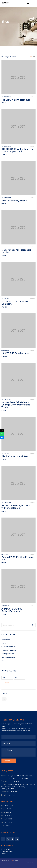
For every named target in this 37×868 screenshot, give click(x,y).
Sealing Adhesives (8, 657)
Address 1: (5, 776)
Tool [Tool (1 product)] (4, 699)
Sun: (3, 826)
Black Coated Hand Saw (15, 456)
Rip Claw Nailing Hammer (16, 100)
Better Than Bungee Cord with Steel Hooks (16, 507)
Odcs (11, 861)
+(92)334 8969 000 (13, 792)
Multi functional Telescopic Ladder (16, 251)
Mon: (3, 806)
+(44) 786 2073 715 (13, 781)
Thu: (3, 816)
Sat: (2, 822)
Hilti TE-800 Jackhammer (16, 353)
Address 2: (5, 784)
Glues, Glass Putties (8, 647)
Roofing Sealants (8, 654)
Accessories (6, 639)
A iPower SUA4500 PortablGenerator (12, 610)
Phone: (4, 781)
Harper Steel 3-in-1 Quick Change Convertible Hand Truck (16, 405)
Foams (4, 643)
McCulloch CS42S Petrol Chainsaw (15, 303)
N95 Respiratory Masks (14, 201)
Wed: (3, 812)
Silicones (5, 661)
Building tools (6, 97)
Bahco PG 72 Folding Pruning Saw (18, 558)
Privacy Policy (29, 862)
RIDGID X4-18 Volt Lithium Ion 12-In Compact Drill (18, 150)
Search (32, 625)
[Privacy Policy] (24, 862)
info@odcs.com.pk (13, 795)
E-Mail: (4, 795)
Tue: (3, 809)
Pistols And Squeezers (9, 650)
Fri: (2, 819)
